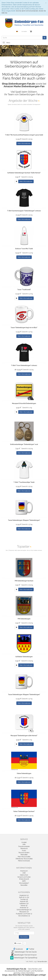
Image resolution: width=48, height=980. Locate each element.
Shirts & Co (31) (24, 897)
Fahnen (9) (24, 906)
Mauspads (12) (24, 912)
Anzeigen (18, 943)
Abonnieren (24, 937)
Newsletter (24, 885)
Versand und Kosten (24, 877)
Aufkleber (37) (24, 904)
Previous (4, 51)
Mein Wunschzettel (24, 857)
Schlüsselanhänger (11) (24, 910)
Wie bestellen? (24, 883)
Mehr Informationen (24, 143)
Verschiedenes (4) (24, 916)
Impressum (24, 871)
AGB (24, 873)
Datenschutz (24, 875)
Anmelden (24, 31)
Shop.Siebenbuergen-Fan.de (18, 84)
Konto (24, 851)
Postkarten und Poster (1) (24, 914)
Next (44, 51)
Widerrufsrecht (24, 879)
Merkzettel (24, 855)
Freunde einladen (24, 846)
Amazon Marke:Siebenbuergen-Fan (24, 86)
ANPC (24, 881)
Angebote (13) (24, 895)
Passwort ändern (24, 853)
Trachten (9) (24, 899)
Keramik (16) (24, 901)
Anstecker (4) (24, 908)
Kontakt (24, 842)
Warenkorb (24, 848)
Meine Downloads (24, 861)
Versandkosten (42, 962)
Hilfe (24, 844)
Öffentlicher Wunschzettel (24, 859)
